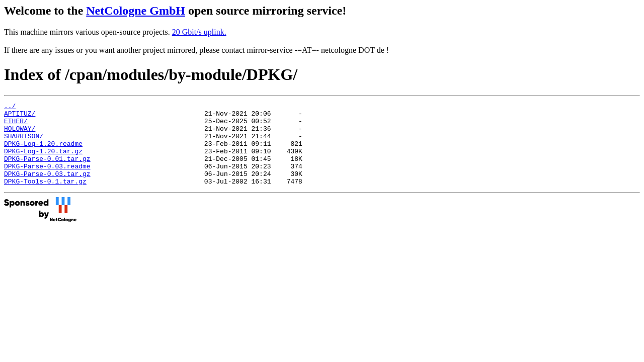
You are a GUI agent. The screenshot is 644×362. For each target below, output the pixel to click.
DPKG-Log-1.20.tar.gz (43, 161)
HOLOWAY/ (20, 134)
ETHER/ (16, 125)
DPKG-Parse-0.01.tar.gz (47, 170)
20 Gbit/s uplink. (199, 32)
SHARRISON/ (24, 143)
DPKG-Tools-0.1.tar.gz (45, 198)
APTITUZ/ (20, 116)
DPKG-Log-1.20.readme (43, 152)
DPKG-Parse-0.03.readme (47, 179)
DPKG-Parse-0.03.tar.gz (47, 189)
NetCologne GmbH (136, 11)
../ (10, 107)
